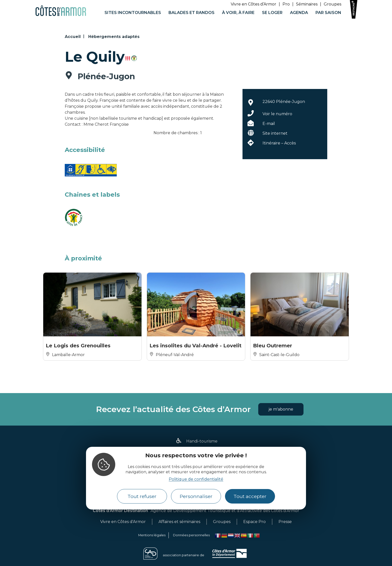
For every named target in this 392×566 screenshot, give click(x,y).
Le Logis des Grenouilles (78, 346)
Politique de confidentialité (196, 479)
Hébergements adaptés (114, 37)
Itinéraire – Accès (279, 143)
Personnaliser (196, 496)
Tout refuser (142, 496)
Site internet (275, 133)
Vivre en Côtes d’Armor (253, 4)
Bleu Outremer (272, 346)
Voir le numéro (277, 114)
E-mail (269, 124)
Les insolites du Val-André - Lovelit (195, 346)
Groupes (332, 4)
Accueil (73, 37)
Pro (286, 4)
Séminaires (307, 4)
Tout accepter (250, 496)
